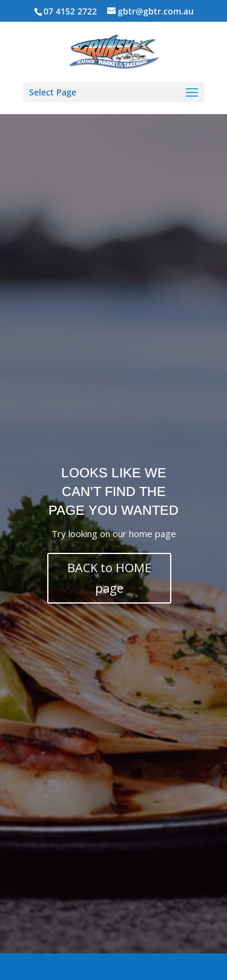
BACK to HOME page (109, 578)
